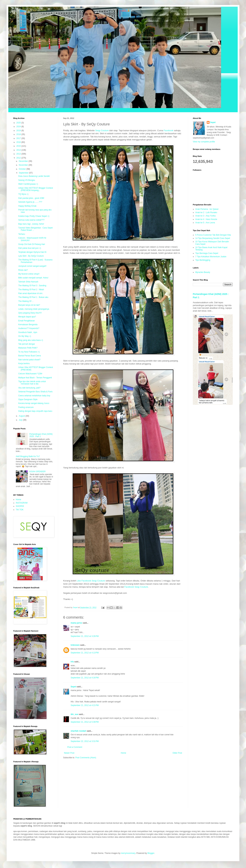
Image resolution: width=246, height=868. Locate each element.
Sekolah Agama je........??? (30, 202)
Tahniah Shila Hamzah (28, 282)
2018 (19, 134)
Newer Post (69, 753)
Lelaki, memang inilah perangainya (34, 309)
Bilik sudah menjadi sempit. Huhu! (33, 278)
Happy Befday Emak (27, 206)
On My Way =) (25, 336)
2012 (19, 158)
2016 (19, 142)
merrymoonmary (128, 853)
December (24, 161)
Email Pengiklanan (27, 321)
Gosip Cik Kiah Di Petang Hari (32, 244)
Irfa (72, 662)
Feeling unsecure (26, 407)
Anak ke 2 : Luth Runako (206, 212)
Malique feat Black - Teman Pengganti (35, 378)
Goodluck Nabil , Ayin (28, 332)
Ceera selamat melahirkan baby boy (34, 396)
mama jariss (76, 623)
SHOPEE (20, 506)
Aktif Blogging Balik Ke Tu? (28, 456)
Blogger (151, 853)
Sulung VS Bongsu (27, 180)
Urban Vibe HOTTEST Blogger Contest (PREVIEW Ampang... (36, 189)
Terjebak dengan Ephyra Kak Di (32, 252)
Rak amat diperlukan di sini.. (31, 293)
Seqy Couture (102, 130)
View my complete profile (204, 142)
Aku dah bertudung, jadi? (29, 388)
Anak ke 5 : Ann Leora (205, 223)
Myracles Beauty (203, 272)
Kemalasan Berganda (28, 325)
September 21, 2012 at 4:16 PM (85, 678)
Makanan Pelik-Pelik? (28, 348)
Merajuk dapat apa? (27, 317)
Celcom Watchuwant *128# (30, 374)
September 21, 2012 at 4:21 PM (85, 705)
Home (123, 753)
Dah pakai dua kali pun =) (30, 248)
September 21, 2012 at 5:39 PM (85, 722)
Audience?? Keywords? (29, 328)
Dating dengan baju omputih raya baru (35, 411)
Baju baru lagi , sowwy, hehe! (31, 224)
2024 (19, 127)
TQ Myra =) (23, 194)
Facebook (169, 130)
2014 (19, 150)
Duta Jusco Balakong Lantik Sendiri (34, 176)
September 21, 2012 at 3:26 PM (85, 636)
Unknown (75, 645)
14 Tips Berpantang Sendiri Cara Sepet (213, 238)
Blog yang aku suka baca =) (31, 340)
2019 (19, 131)
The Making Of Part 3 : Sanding (32, 286)
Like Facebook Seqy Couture (91, 581)
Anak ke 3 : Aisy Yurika (205, 216)
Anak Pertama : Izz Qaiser (207, 209)
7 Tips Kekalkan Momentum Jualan (211, 257)
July (21, 420)
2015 (19, 146)
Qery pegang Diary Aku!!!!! (30, 313)
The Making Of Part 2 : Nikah (31, 290)
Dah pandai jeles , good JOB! (31, 198)
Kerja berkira (24, 363)
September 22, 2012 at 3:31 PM (85, 741)
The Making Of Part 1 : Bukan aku (33, 297)
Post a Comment (75, 747)
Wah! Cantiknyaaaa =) (28, 184)
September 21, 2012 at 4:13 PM (85, 653)
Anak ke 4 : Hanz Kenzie (206, 219)
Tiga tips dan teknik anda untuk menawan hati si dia (32, 383)
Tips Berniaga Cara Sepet (207, 253)
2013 (19, 154)
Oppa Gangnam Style (28, 399)
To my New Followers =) (29, 352)
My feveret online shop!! (29, 274)
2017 (19, 138)
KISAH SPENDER (37, 472)
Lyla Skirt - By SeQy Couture (31, 256)
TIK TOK (20, 510)
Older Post (177, 753)
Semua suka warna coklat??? (31, 220)
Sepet (73, 687)
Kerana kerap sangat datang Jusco (34, 403)
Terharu (22, 234)
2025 (19, 123)
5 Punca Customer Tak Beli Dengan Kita (213, 235)
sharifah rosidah (78, 731)
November (24, 165)
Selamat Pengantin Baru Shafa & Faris (35, 392)
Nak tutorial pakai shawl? (29, 360)
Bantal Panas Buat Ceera (30, 356)
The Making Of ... (26, 301)
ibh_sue (74, 714)
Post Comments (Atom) (86, 758)
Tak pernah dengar (27, 344)
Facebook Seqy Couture (136, 587)
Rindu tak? (23, 270)
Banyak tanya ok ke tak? (29, 305)
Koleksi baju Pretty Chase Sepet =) (34, 216)
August (22, 416)
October (23, 169)
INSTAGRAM (22, 503)
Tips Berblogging (203, 260)
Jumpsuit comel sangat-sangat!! (32, 266)
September (24, 173)
